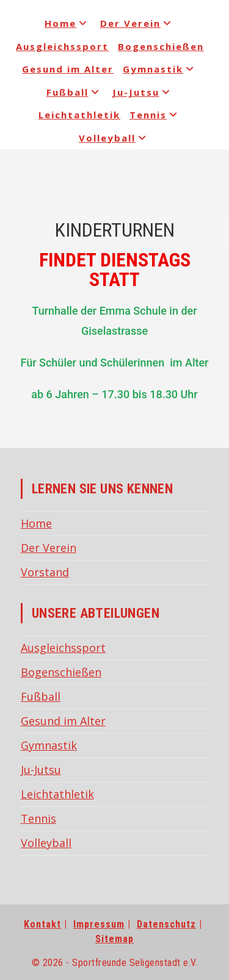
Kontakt (42, 924)
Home (68, 23)
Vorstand (45, 572)
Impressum (99, 924)
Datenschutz (166, 924)
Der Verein (138, 23)
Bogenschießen (161, 46)
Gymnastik (160, 69)
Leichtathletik (79, 115)
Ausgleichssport (62, 46)
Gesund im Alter (68, 69)
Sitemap (114, 939)
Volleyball (114, 138)
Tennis (155, 115)
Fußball (75, 92)
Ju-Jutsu (143, 92)
